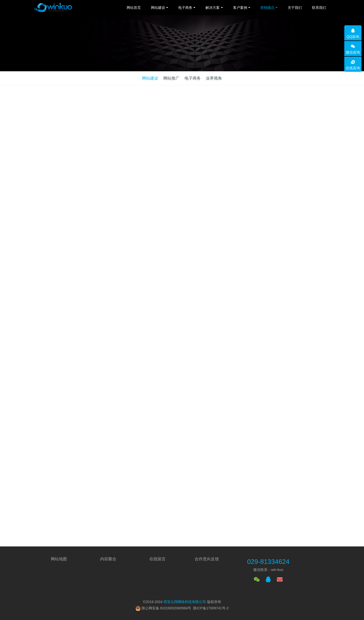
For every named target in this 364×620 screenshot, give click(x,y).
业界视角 (214, 78)
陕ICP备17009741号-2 (211, 608)
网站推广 (171, 78)
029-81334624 (268, 562)
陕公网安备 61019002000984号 (166, 608)
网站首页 (134, 8)
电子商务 (193, 78)
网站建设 (150, 78)
